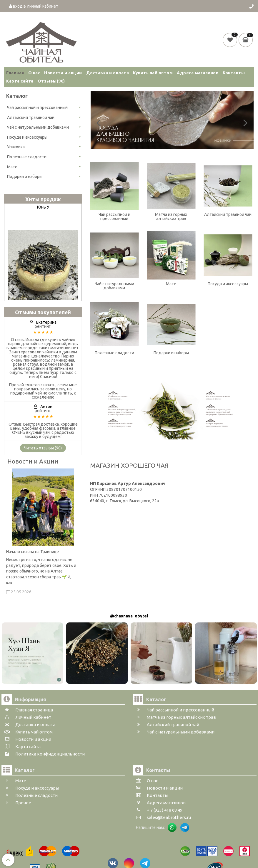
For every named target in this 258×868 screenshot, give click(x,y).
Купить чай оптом (153, 73)
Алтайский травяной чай (31, 117)
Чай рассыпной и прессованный (37, 108)
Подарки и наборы (25, 177)
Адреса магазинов (198, 73)
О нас (34, 73)
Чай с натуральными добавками (38, 127)
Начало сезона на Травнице (33, 552)
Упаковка (16, 147)
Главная (15, 73)
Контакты (234, 73)
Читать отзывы (43, 448)
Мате (12, 167)
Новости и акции (63, 73)
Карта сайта (20, 81)
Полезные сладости (27, 157)
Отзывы (51, 81)
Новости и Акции (33, 461)
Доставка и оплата (108, 73)
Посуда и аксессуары (27, 137)
